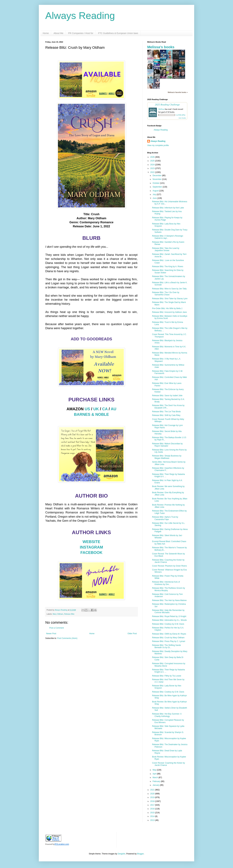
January (156, 785)
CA (105, 409)
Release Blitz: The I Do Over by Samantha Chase (166, 294)
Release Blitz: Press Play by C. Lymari (169, 641)
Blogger (140, 854)
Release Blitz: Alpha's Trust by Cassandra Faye (165, 518)
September (158, 187)
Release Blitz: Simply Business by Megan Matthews (167, 457)
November (157, 179)
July (155, 194)
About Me (58, 33)
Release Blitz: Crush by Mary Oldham (168, 638)
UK (96, 409)
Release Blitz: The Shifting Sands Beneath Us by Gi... (166, 646)
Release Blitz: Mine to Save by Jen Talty (169, 289)
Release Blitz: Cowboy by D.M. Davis (168, 624)
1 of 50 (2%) (180, 115)
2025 (153, 161)
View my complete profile (158, 145)
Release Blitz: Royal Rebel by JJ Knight (169, 616)
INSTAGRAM (91, 547)
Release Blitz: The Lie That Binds (166, 412)
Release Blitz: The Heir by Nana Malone (169, 600)
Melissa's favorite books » (178, 92)
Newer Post (51, 634)
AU (114, 409)
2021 (153, 790)
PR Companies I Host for (81, 33)
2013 (153, 820)
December (157, 176)
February (157, 781)
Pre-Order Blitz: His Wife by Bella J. (167, 308)
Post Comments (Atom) (67, 638)
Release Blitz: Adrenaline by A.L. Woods (169, 620)
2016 (153, 809)
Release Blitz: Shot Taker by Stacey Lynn (170, 299)
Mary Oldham (58, 614)
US (87, 409)
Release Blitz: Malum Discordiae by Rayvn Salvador (167, 445)
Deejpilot (121, 854)
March (156, 777)
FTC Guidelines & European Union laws (118, 33)
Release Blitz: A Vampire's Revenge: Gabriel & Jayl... (168, 237)
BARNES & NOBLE (91, 414)
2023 (153, 168)
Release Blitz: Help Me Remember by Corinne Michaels (168, 611)
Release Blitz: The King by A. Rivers (168, 267)
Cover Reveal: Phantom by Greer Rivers (169, 566)
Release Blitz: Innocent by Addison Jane (169, 312)
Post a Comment (57, 628)
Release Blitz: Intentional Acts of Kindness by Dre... (166, 583)
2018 (153, 801)
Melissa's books (161, 47)
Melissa (161, 109)
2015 (153, 813)
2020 (153, 794)
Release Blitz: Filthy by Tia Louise (167, 676)
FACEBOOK (91, 553)
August (156, 191)
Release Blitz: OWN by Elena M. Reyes (169, 634)
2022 (153, 172)
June (155, 198)
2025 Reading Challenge (167, 105)
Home (46, 33)
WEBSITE (91, 542)
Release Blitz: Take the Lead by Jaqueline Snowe (166, 249)
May (155, 770)
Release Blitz (69, 614)
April (155, 774)
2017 (153, 805)
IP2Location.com (62, 844)
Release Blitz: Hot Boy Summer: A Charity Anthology (167, 715)
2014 (153, 816)
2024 (153, 165)
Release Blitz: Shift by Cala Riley (166, 415)
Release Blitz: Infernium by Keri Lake (168, 208)
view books (182, 118)
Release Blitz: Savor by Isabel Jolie (167, 396)
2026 (153, 157)
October (156, 183)
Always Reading (80, 16)
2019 (153, 797)
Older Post (132, 634)
